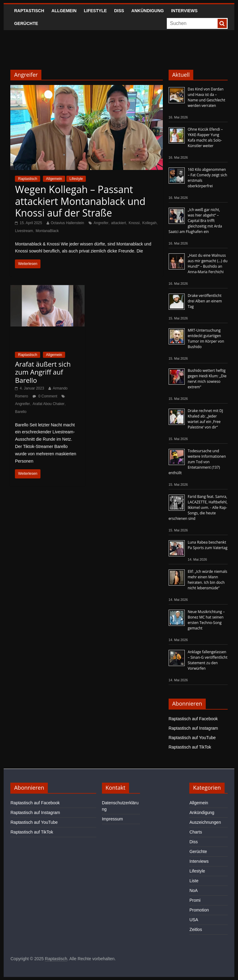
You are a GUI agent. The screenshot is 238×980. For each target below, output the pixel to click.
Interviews (184, 11)
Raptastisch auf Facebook (193, 719)
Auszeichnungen (205, 822)
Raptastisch (29, 11)
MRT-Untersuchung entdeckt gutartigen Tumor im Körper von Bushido (206, 338)
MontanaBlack (47, 231)
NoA (193, 890)
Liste (194, 881)
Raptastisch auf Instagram (193, 728)
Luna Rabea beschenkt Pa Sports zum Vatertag (208, 545)
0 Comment (45, 396)
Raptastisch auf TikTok (190, 747)
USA (194, 920)
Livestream (24, 231)
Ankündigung (148, 11)
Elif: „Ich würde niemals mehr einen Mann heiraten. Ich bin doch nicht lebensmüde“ (208, 580)
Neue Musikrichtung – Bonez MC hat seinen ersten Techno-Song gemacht (206, 620)
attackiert (119, 223)
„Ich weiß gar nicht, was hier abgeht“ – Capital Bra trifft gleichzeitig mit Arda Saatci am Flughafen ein (195, 221)
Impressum (112, 819)
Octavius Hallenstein (67, 223)
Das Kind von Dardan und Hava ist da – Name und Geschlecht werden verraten (206, 97)
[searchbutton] (222, 23)
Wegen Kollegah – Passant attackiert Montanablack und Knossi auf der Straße (80, 201)
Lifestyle (95, 11)
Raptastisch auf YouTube (192, 738)
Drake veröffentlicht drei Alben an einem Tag (205, 301)
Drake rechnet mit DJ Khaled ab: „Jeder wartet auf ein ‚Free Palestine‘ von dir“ (205, 419)
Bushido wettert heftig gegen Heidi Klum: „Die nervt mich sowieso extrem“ (207, 379)
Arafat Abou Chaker (49, 404)
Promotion (199, 910)
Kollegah (150, 223)
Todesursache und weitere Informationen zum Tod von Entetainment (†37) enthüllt (197, 462)
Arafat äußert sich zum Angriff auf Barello (43, 372)
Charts (196, 832)
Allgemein (64, 11)
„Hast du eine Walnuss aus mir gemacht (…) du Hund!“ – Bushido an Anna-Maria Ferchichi (208, 264)
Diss (119, 11)
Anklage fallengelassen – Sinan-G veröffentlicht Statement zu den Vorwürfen (208, 660)
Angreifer (101, 223)
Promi (195, 900)
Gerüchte (26, 23)
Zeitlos (196, 929)
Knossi (134, 223)
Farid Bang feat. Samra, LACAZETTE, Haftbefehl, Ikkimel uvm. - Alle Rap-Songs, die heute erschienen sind (198, 508)
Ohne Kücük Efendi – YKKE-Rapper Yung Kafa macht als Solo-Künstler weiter (205, 137)
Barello (21, 412)
